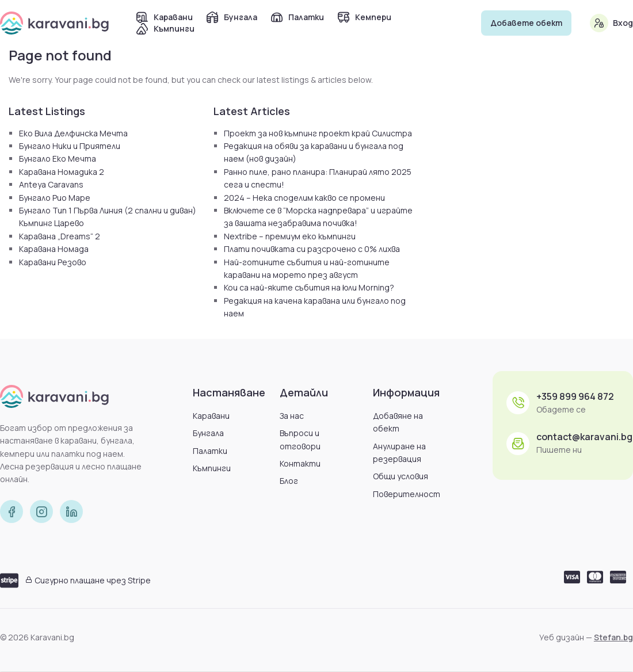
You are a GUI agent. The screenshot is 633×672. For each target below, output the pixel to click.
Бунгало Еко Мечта (58, 159)
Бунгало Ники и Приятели (70, 146)
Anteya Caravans (51, 184)
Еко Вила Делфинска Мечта (73, 133)
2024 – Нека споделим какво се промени (304, 198)
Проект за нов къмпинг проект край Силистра (318, 133)
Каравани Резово (53, 262)
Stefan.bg (613, 637)
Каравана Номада (54, 249)
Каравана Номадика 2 (62, 172)
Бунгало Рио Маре (55, 198)
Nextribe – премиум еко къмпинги (290, 236)
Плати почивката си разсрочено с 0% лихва (312, 249)
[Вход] (599, 23)
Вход (623, 23)
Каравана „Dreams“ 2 (60, 236)
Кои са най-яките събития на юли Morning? (309, 287)
